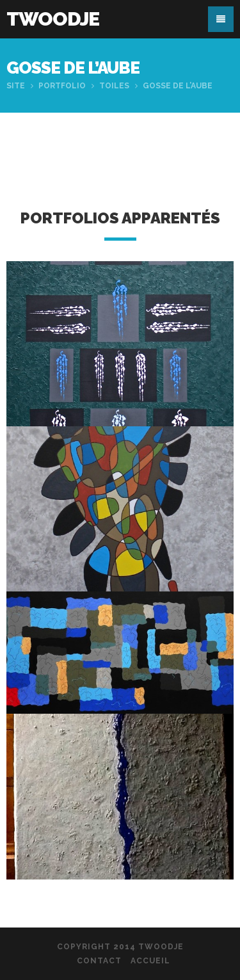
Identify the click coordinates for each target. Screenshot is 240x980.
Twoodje (53, 19)
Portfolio (62, 86)
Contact (99, 961)
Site (16, 86)
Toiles (114, 86)
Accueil (150, 961)
